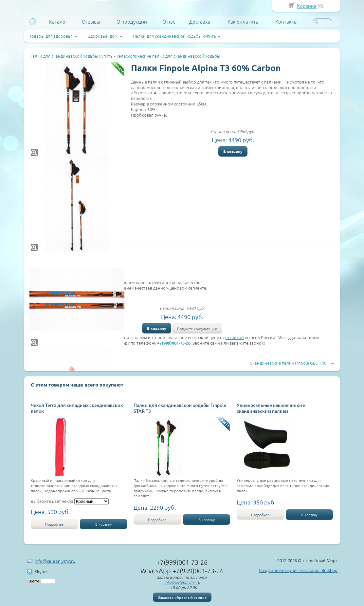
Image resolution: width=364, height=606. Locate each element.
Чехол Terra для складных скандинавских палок (77, 408)
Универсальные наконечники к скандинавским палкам (271, 408)
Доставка (200, 22)
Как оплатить (243, 22)
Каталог (58, 22)
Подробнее (54, 524)
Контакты (286, 22)
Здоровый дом (103, 36)
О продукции (132, 22)
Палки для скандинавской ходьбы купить (174, 36)
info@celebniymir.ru (55, 561)
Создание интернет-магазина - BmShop (298, 570)
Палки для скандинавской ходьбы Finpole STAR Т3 (180, 408)
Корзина (307, 6)
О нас (169, 22)
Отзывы (91, 22)
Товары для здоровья (51, 36)
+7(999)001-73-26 (174, 343)
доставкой (233, 337)
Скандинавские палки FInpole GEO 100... (290, 363)
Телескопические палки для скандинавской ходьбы (168, 56)
